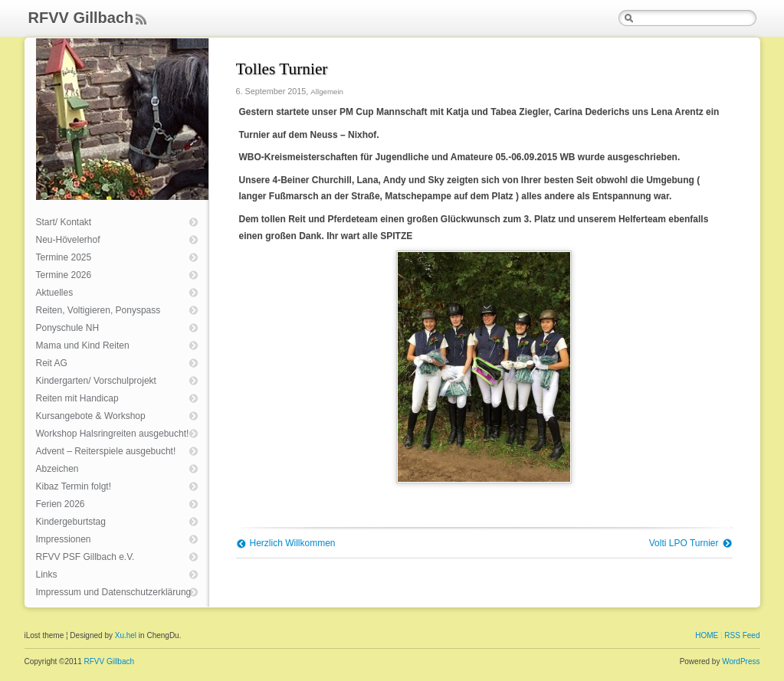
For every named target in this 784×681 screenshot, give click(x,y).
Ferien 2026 (61, 504)
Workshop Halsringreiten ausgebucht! (113, 434)
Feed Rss (141, 20)
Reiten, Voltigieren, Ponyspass (98, 310)
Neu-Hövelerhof (68, 240)
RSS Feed (742, 635)
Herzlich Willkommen (293, 543)
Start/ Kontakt (64, 222)
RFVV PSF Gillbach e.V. (85, 557)
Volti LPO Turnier (684, 543)
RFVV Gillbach (81, 18)
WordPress (741, 661)
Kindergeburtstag (71, 522)
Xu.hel (126, 635)
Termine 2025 (64, 257)
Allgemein (327, 92)
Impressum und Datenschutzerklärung (114, 592)
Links (47, 575)
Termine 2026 (64, 275)
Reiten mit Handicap (77, 398)
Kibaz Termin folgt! (74, 486)
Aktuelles (55, 293)
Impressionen (64, 539)
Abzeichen (57, 469)
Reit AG (52, 363)
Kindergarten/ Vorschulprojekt (96, 381)
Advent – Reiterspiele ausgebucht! (106, 451)
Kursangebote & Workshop (91, 416)
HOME (707, 635)
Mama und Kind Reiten (83, 345)
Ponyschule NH (68, 328)
